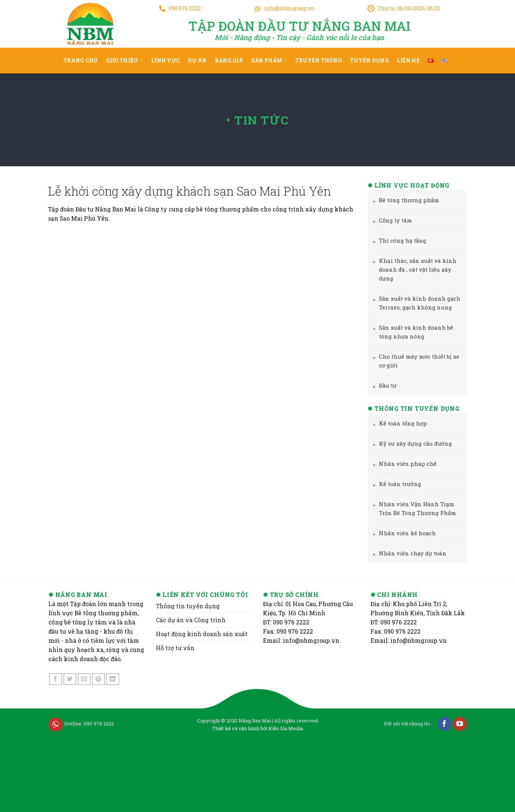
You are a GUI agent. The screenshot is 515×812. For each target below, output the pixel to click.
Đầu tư (385, 385)
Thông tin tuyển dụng (188, 674)
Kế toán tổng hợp (400, 423)
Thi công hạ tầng (400, 240)
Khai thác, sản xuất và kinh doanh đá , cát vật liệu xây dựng (415, 269)
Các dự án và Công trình (191, 688)
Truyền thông (319, 60)
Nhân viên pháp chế (405, 464)
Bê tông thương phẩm (406, 200)
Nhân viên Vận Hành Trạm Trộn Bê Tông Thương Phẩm (415, 508)
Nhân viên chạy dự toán (410, 553)
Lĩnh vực (165, 60)
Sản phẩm (269, 61)
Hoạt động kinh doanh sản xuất (202, 702)
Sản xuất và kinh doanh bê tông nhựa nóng (413, 332)
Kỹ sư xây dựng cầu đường (413, 443)
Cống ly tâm (393, 220)
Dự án (197, 60)
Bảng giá (229, 60)
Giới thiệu (125, 61)
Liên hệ (408, 60)
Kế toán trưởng (397, 484)
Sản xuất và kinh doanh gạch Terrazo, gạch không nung (417, 303)
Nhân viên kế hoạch (405, 533)
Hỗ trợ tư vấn (175, 716)
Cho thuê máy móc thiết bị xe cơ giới (416, 361)
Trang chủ (81, 60)
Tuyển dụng (369, 60)
